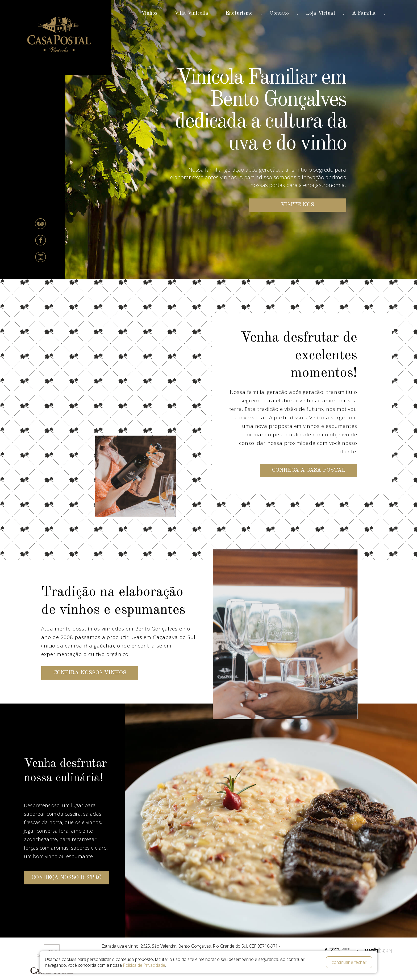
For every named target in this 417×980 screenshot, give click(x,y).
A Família (364, 13)
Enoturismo (239, 13)
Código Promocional (227, 964)
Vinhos (149, 13)
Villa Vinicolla (191, 13)
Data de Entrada (72, 964)
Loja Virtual (320, 13)
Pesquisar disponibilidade (310, 972)
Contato (279, 13)
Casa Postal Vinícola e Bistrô (59, 35)
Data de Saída (146, 964)
